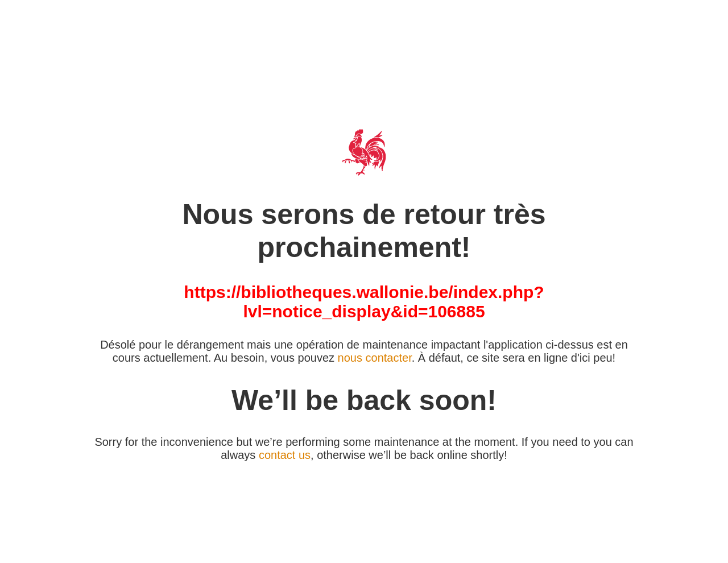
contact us (285, 455)
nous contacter (375, 358)
